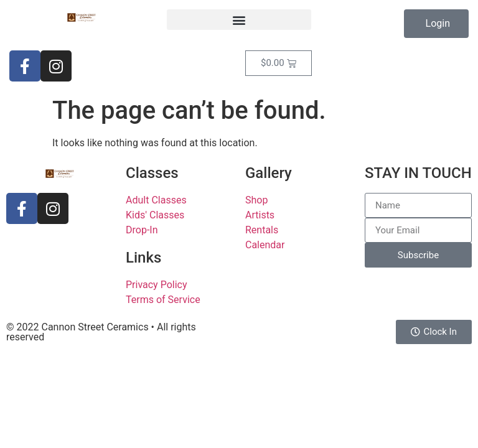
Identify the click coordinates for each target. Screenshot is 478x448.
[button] (239, 20)
